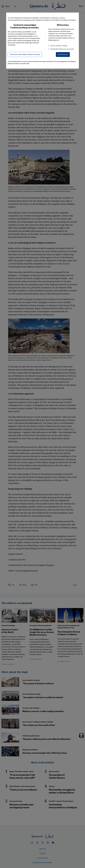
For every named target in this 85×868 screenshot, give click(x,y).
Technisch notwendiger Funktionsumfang (25, 54)
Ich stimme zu (63, 54)
